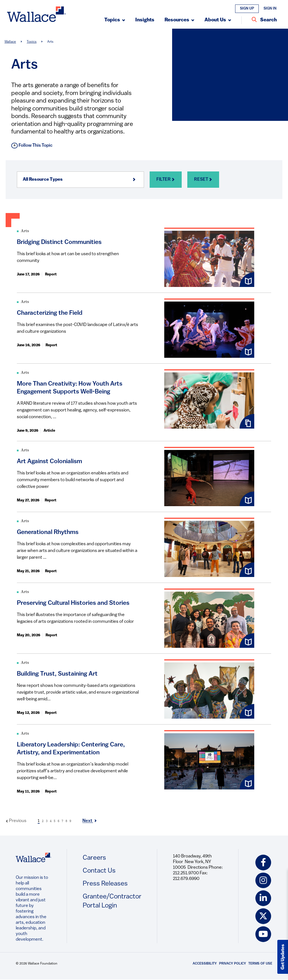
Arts (25, 231)
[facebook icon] (263, 863)
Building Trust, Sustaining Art (57, 674)
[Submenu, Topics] (115, 20)
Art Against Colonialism (49, 462)
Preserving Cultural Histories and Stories (73, 603)
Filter (166, 180)
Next (90, 821)
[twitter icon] (263, 916)
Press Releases (105, 884)
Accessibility (205, 964)
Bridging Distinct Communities (59, 242)
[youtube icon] (263, 934)
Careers (94, 858)
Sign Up (247, 9)
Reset (203, 180)
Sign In (270, 9)
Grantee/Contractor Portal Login (112, 901)
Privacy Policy (233, 964)
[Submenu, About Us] (218, 20)
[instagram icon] (263, 881)
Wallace (10, 42)
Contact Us (99, 871)
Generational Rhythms (48, 532)
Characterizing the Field (50, 313)
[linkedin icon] (263, 898)
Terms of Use (260, 964)
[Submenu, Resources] (179, 20)
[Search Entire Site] (264, 20)
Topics (32, 42)
